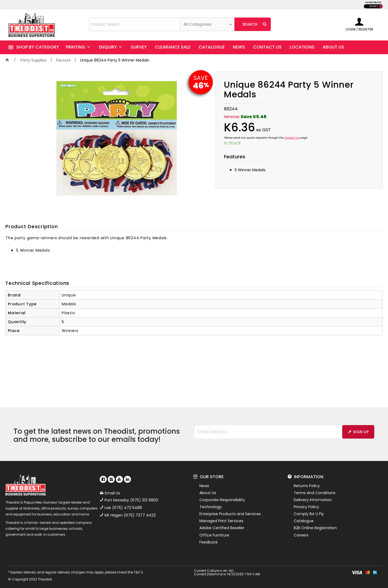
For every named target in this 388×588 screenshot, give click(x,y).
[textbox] (135, 24)
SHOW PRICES (373, 3)
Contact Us (292, 138)
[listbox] (207, 24)
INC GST (381, 6)
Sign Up (361, 432)
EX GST (374, 6)
